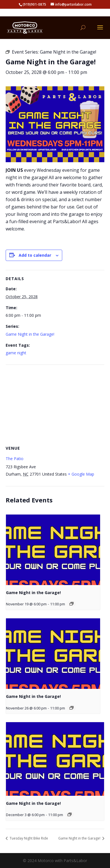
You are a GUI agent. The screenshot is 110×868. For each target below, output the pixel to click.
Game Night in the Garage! (30, 334)
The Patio (15, 459)
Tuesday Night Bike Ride (28, 838)
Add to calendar (35, 255)
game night (16, 353)
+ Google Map (81, 474)
